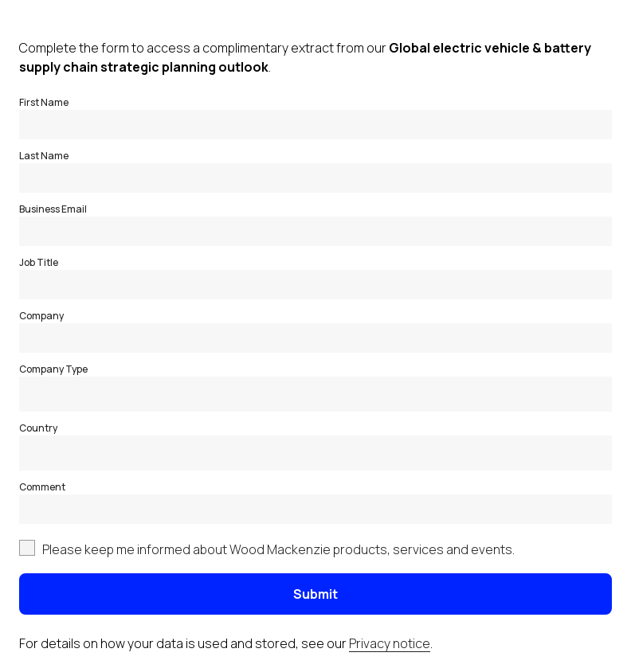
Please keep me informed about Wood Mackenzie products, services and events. (278, 549)
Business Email (53, 209)
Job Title (39, 262)
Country (38, 428)
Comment (42, 487)
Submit (315, 594)
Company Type (53, 369)
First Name (44, 102)
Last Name (44, 156)
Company (41, 316)
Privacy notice (390, 643)
